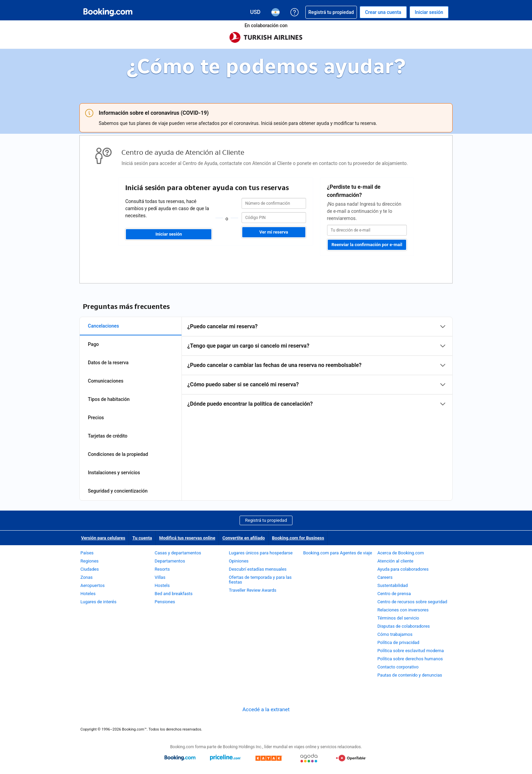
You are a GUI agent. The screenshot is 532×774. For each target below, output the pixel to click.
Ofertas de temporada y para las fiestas (260, 580)
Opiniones (239, 561)
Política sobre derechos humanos (410, 659)
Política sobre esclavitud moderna (411, 651)
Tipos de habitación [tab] (109, 399)
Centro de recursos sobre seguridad (412, 602)
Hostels (162, 585)
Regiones (90, 561)
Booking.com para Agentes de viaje (337, 553)
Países (87, 553)
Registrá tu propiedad (266, 520)
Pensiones (165, 602)
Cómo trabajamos (395, 634)
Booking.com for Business (298, 538)
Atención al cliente (395, 561)
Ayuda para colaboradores (403, 569)
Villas (160, 577)
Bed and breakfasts (174, 594)
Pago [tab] (93, 344)
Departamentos (170, 561)
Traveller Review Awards (253, 590)
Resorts (162, 569)
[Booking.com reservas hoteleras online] (108, 12)
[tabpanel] (317, 365)
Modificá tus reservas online (187, 538)
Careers (385, 577)
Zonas (87, 577)
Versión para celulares (103, 538)
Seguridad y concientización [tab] (118, 491)
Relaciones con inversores (403, 610)
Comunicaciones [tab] (106, 381)
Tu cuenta (142, 538)
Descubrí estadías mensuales (258, 569)
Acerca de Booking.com (401, 553)
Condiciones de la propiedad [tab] (118, 454)
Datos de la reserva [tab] (108, 363)
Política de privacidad (398, 642)
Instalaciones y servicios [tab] (114, 473)
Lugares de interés (98, 602)
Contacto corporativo (398, 667)
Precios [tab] (96, 418)
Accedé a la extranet (266, 709)
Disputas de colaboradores (404, 626)
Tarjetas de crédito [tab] (108, 436)
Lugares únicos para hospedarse (261, 553)
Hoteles (88, 594)
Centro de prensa (394, 594)
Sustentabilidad (393, 585)
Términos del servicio (398, 618)
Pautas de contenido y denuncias (410, 675)
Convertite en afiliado (243, 538)
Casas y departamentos (178, 553)
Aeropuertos (92, 585)
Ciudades (90, 569)
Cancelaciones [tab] (103, 326)
